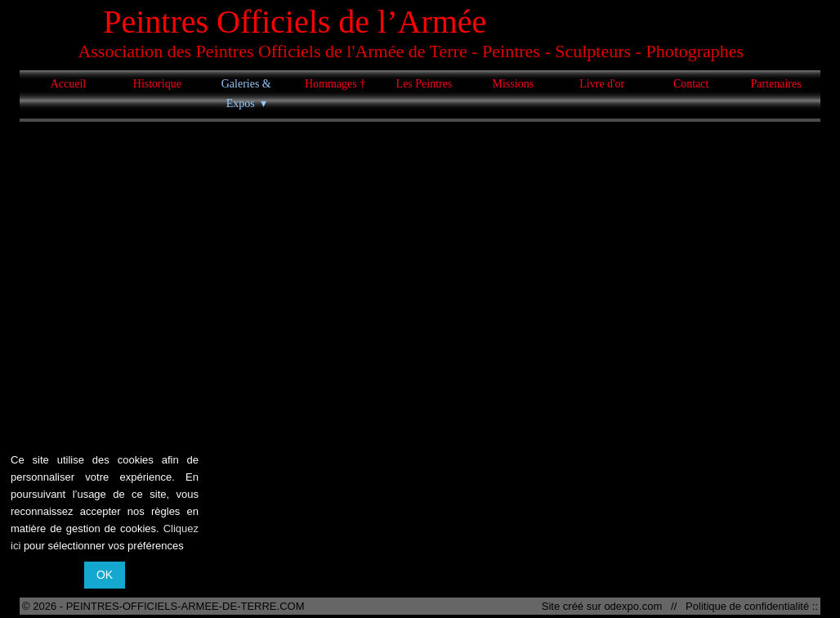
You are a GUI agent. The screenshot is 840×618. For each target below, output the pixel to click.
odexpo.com (636, 606)
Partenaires (775, 84)
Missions (514, 84)
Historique (157, 84)
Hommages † (335, 84)
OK (105, 575)
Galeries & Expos (246, 94)
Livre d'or (602, 84)
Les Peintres (424, 84)
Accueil (69, 84)
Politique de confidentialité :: (749, 606)
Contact (691, 84)
